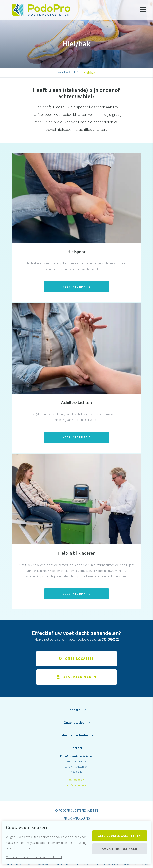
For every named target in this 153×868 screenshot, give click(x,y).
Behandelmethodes (74, 736)
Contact (76, 748)
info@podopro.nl (76, 785)
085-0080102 (76, 780)
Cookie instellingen (120, 849)
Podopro (74, 710)
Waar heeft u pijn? (68, 72)
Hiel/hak (89, 72)
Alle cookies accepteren (120, 836)
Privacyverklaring (77, 819)
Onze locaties (74, 723)
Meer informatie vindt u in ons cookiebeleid (34, 857)
